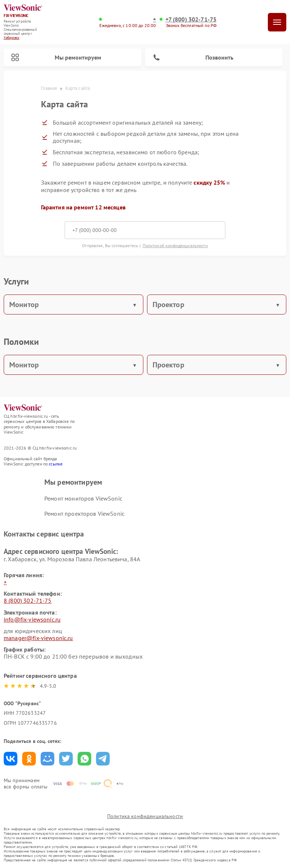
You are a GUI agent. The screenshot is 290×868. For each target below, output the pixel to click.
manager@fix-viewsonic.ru (38, 638)
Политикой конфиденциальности (175, 245)
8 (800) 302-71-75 (28, 600)
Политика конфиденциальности (145, 816)
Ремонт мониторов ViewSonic (83, 498)
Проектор (168, 305)
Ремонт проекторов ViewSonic (84, 514)
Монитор (24, 305)
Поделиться (11, 759)
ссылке (56, 464)
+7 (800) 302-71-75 (191, 19)
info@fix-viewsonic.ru (32, 619)
